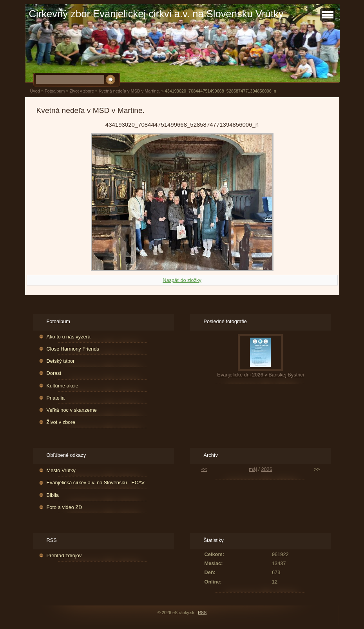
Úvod (35, 91)
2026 (266, 469)
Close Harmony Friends (73, 349)
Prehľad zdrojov (64, 555)
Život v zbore (81, 91)
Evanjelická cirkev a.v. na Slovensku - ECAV (96, 483)
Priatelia (56, 398)
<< (204, 469)
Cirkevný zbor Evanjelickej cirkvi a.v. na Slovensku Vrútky (156, 14)
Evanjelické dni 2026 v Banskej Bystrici (260, 375)
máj (253, 469)
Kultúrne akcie (62, 386)
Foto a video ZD (64, 507)
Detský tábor (61, 361)
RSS (202, 613)
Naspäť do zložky (182, 280)
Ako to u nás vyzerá (69, 337)
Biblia (53, 495)
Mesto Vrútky (61, 470)
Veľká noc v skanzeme (72, 410)
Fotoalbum (55, 91)
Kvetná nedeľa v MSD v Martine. (129, 91)
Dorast (54, 373)
